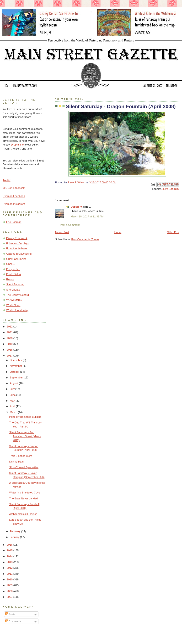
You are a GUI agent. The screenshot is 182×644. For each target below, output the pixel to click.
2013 (10, 562)
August (14, 383)
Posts (10, 614)
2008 (10, 591)
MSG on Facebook (14, 188)
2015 (10, 550)
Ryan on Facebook (14, 196)
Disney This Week (17, 238)
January (15, 537)
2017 (10, 356)
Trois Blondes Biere (21, 456)
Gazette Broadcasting (19, 254)
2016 (10, 545)
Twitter (7, 180)
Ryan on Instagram (14, 204)
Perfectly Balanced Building (25, 417)
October (15, 372)
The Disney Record (18, 295)
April (13, 406)
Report (10, 279)
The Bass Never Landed (24, 498)
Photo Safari (13, 274)
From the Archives (17, 248)
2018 (10, 350)
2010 (10, 579)
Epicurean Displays (18, 243)
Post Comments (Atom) (85, 239)
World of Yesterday (17, 310)
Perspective (13, 269)
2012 (10, 568)
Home (118, 232)
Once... (11, 264)
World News (13, 305)
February (15, 531)
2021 (10, 332)
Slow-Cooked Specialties (24, 467)
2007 (10, 597)
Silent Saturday (170, 189)
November (16, 366)
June (13, 395)
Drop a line (17, 145)
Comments (13, 621)
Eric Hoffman (14, 222)
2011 (10, 574)
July (13, 389)
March (14, 412)
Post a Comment (70, 225)
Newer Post (62, 232)
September (17, 377)
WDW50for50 (14, 300)
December (16, 360)
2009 (10, 585)
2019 (10, 344)
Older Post (173, 232)
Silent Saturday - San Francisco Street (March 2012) (25, 436)
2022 (10, 327)
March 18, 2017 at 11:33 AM (87, 216)
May (13, 401)
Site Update (13, 290)
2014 (10, 556)
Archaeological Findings (23, 514)
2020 (10, 338)
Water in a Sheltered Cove (25, 493)
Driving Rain (16, 462)
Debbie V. (77, 207)
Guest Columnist (16, 259)
